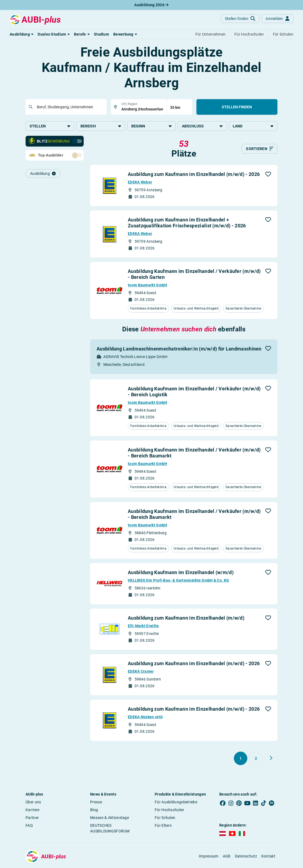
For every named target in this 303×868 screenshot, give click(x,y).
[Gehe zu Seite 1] (241, 759)
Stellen (50, 126)
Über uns (33, 803)
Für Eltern (163, 826)
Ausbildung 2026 (151, 5)
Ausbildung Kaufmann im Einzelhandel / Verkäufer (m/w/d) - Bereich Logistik (194, 392)
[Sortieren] (260, 149)
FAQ (29, 826)
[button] (22, 34)
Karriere (32, 810)
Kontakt (268, 857)
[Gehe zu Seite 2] (256, 759)
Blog (94, 810)
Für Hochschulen (170, 810)
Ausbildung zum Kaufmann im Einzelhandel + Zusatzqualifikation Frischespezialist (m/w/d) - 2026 (187, 223)
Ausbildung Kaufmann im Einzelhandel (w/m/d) (181, 573)
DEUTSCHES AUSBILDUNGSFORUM (110, 829)
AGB (227, 857)
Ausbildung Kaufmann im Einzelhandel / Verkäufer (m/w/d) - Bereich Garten (194, 275)
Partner (32, 818)
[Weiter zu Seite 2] (271, 759)
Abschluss (202, 126)
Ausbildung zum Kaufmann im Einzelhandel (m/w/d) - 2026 (194, 175)
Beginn (152, 126)
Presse (96, 803)
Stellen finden (237, 107)
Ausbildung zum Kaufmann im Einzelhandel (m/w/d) (186, 618)
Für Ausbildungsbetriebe (176, 803)
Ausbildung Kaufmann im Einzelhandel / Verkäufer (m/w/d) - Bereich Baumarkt (194, 453)
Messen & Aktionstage (110, 818)
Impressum (209, 857)
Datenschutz (246, 857)
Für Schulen (165, 818)
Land (253, 126)
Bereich (101, 126)
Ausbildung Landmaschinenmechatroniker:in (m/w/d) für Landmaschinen (179, 349)
